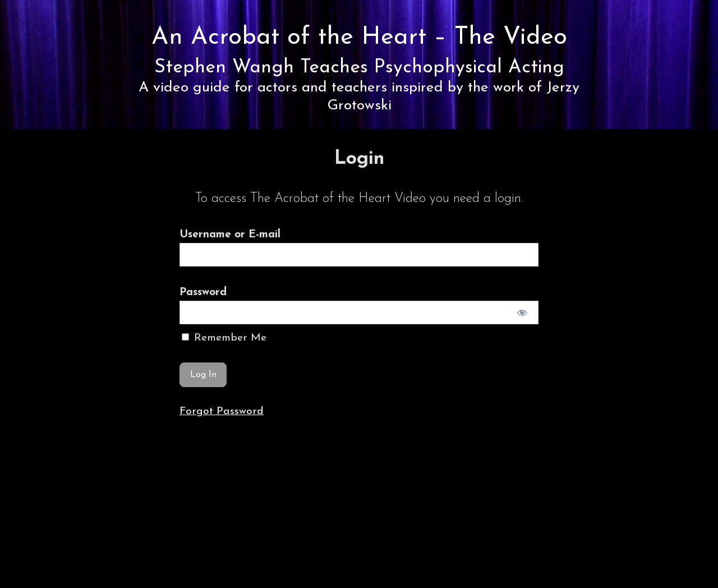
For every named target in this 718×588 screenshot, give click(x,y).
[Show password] (523, 313)
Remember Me (224, 338)
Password (203, 292)
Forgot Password (222, 411)
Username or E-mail (230, 235)
